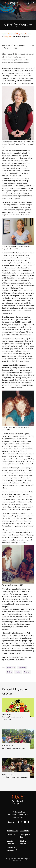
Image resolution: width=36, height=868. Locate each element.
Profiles (10, 672)
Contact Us (11, 835)
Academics (22, 668)
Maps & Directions (10, 842)
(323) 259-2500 (18, 817)
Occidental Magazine (16, 34)
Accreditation (25, 831)
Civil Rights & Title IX (25, 836)
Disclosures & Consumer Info (12, 849)
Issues (28, 34)
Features (27, 672)
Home (4, 34)
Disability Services (23, 842)
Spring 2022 (8, 37)
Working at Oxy (12, 831)
